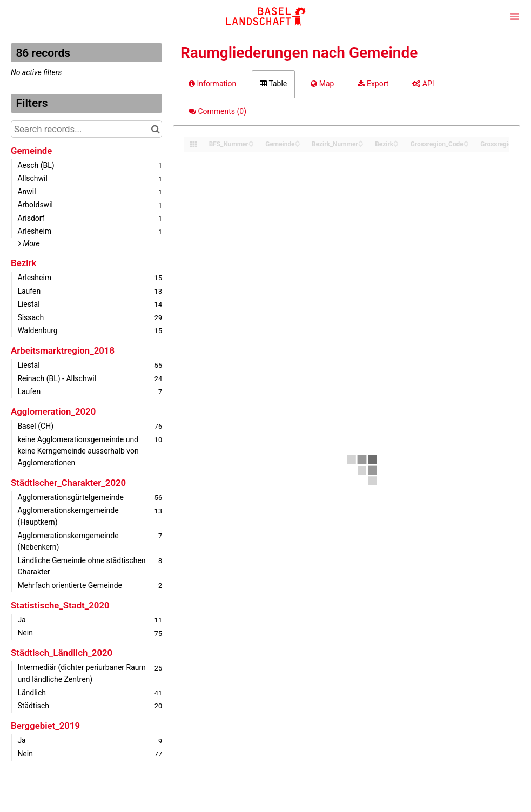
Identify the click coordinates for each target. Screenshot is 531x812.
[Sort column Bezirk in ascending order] (396, 141)
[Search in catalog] (155, 129)
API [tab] (423, 84)
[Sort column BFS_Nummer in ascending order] (251, 141)
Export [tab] (373, 84)
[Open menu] (515, 16)
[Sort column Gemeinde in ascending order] (298, 141)
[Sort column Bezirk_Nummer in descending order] (361, 144)
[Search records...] (86, 129)
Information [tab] (212, 84)
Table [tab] (273, 84)
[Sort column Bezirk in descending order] (396, 144)
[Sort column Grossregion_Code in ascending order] (466, 141)
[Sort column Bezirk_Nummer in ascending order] (361, 141)
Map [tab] (322, 84)
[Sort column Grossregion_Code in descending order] (466, 144)
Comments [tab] (217, 111)
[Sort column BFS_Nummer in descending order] (251, 144)
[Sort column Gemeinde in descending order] (298, 144)
